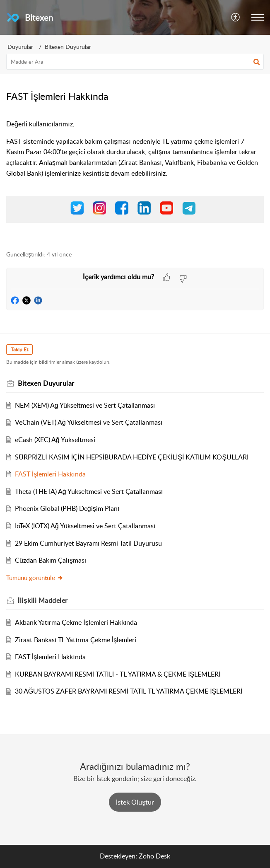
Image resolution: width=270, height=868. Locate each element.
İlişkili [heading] (43, 600)
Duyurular (20, 47)
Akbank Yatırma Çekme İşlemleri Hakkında (76, 622)
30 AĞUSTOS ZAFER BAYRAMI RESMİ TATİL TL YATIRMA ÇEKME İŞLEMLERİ (129, 691)
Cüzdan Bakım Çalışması (51, 560)
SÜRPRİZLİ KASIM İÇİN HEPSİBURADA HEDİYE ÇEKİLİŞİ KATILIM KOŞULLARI (132, 457)
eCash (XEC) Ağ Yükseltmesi (55, 440)
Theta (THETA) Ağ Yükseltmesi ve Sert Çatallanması (89, 491)
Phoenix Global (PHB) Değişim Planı (67, 508)
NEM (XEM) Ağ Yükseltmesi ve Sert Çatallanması (85, 405)
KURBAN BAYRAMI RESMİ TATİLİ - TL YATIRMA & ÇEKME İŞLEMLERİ (118, 674)
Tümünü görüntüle (35, 578)
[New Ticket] (135, 802)
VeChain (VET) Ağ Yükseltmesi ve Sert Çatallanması (89, 422)
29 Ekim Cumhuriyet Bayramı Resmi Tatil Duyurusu (88, 543)
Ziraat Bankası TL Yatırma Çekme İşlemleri (76, 640)
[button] (236, 17)
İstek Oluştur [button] (135, 802)
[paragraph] (135, 180)
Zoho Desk (154, 856)
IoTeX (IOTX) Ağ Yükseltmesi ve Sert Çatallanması (85, 526)
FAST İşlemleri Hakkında (50, 474)
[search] (135, 62)
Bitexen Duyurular (68, 47)
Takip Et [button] (19, 349)
